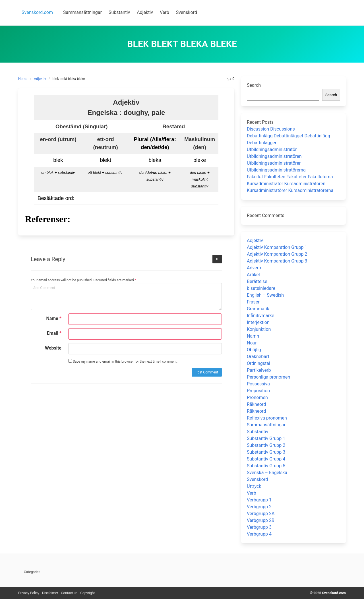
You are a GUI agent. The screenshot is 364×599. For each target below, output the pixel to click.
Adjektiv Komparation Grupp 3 (277, 261)
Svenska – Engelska (267, 473)
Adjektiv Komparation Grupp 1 (277, 247)
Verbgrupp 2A (261, 514)
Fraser (253, 302)
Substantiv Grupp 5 (266, 466)
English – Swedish (265, 295)
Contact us (69, 593)
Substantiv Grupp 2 (266, 445)
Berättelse (257, 281)
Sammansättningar (266, 425)
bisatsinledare (261, 288)
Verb (252, 493)
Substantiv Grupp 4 (266, 459)
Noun (252, 343)
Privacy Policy (29, 593)
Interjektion (258, 322)
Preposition (258, 391)
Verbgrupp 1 (259, 500)
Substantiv (258, 432)
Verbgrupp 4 (259, 534)
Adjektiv (40, 79)
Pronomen (257, 397)
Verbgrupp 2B (261, 520)
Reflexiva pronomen (267, 418)
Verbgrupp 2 (259, 507)
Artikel (253, 275)
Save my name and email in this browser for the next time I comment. (123, 361)
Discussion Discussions (271, 129)
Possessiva (258, 384)
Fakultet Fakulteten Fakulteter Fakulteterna (290, 177)
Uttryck (254, 486)
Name (54, 318)
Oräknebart (258, 357)
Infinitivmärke (260, 316)
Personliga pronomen (268, 377)
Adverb (254, 268)
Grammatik (258, 309)
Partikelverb (259, 370)
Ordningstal (258, 363)
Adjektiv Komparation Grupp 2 (277, 254)
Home (23, 79)
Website (53, 348)
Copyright (87, 593)
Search (254, 85)
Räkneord (256, 404)
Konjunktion (259, 329)
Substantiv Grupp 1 (266, 438)
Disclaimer (50, 593)
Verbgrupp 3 (259, 527)
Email (54, 333)
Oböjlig (254, 350)
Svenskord (257, 479)
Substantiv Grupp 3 (266, 452)
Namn (253, 336)
